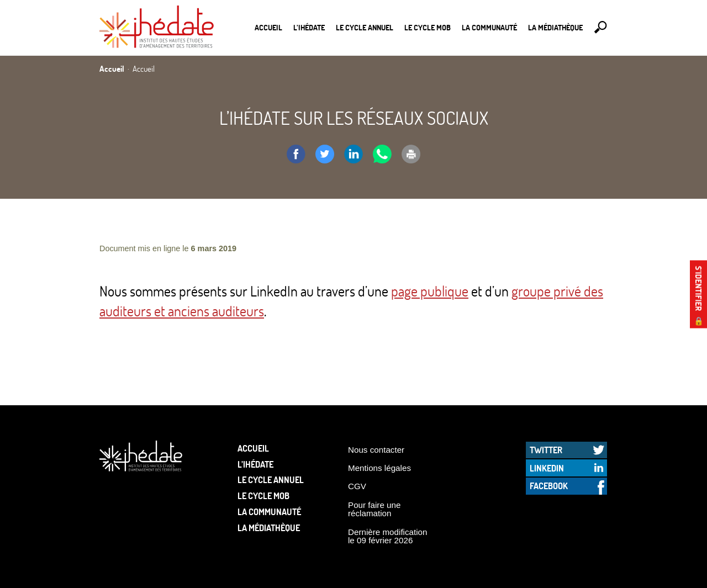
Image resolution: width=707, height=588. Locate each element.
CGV (357, 486)
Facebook (549, 486)
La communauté (489, 27)
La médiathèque (555, 27)
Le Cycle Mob (428, 27)
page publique (430, 291)
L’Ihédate (309, 27)
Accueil (268, 27)
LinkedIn (547, 468)
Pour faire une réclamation (374, 509)
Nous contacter (376, 450)
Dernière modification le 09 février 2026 (388, 536)
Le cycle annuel (365, 27)
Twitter (546, 450)
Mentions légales (379, 468)
